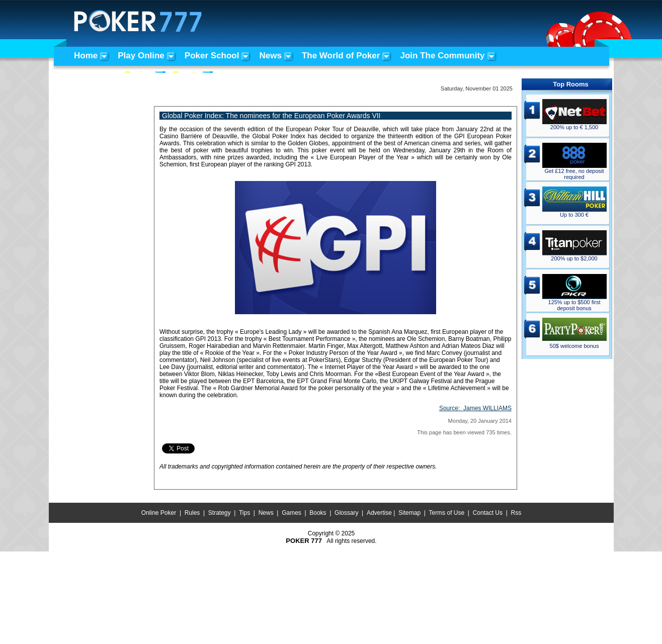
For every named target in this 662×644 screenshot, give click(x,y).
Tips (244, 513)
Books (318, 513)
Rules (192, 513)
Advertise (379, 513)
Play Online (141, 56)
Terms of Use (447, 513)
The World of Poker (341, 56)
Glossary (346, 513)
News (270, 56)
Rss (516, 513)
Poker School (212, 56)
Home (86, 56)
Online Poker (159, 513)
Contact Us (488, 513)
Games (292, 513)
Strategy (220, 513)
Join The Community (442, 56)
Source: (475, 408)
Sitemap (409, 513)
